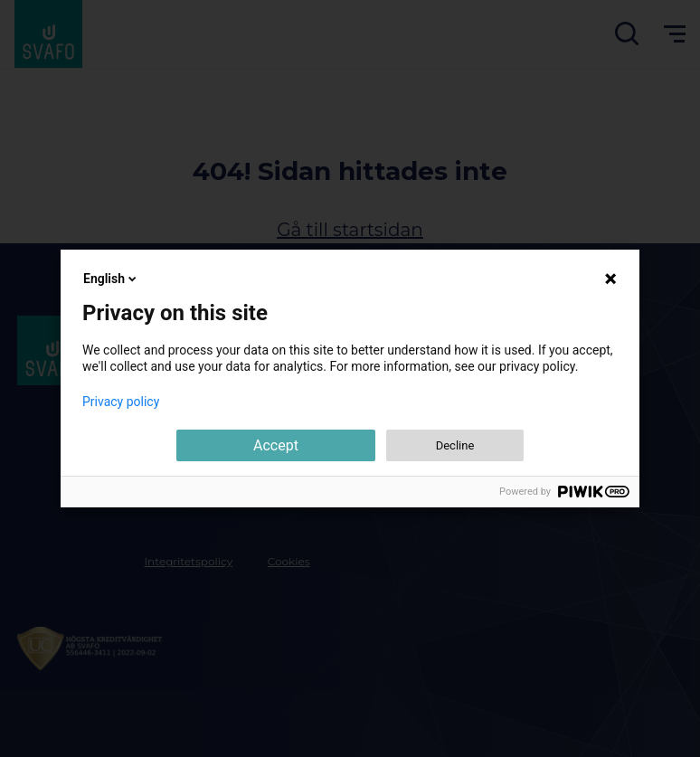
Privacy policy (121, 402)
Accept (276, 445)
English (111, 279)
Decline (455, 445)
